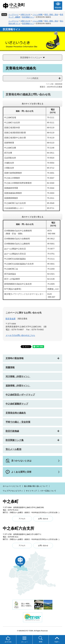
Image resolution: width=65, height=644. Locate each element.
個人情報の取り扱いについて (36, 486)
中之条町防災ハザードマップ (20, 395)
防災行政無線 (12, 431)
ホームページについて (12, 486)
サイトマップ (31, 491)
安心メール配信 (13, 449)
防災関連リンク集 (15, 440)
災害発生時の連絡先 (16, 413)
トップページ (13, 15)
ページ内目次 (33, 78)
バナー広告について (48, 491)
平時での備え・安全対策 (18, 422)
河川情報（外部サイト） (18, 376)
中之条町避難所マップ (17, 404)
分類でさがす (26, 15)
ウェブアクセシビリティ (13, 491)
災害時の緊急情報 (15, 358)
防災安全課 (11, 319)
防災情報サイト (28, 17)
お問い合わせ (43, 519)
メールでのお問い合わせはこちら (20, 335)
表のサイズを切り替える (33, 104)
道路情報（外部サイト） (18, 386)
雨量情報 (10, 367)
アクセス (22, 519)
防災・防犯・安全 (51, 15)
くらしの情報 (37, 15)
